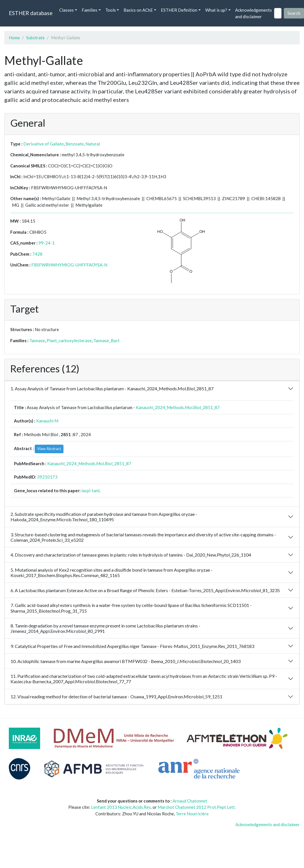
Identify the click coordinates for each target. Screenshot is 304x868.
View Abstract (49, 449)
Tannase (37, 340)
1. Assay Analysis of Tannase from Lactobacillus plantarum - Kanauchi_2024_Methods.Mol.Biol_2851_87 (112, 388)
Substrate (35, 38)
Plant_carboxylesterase (69, 340)
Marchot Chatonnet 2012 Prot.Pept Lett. (197, 807)
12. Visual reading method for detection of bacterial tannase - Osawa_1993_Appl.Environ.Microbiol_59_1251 (116, 696)
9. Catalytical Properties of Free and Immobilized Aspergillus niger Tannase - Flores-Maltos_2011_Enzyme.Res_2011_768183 (132, 646)
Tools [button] (111, 10)
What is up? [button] (216, 10)
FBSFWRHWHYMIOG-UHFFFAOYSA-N (69, 265)
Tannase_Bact (106, 340)
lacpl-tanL (91, 491)
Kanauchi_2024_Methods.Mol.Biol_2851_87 (178, 407)
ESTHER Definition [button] (179, 10)
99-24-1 (47, 243)
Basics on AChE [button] (138, 10)
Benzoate (75, 144)
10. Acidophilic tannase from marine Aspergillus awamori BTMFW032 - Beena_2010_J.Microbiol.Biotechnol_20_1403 (126, 661)
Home (14, 38)
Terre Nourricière (192, 814)
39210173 (47, 477)
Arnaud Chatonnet (190, 801)
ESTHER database (31, 13)
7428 (37, 254)
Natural (93, 144)
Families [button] (90, 10)
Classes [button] (66, 10)
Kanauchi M (47, 421)
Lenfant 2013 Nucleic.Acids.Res (121, 807)
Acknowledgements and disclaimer (253, 13)
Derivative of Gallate (44, 144)
